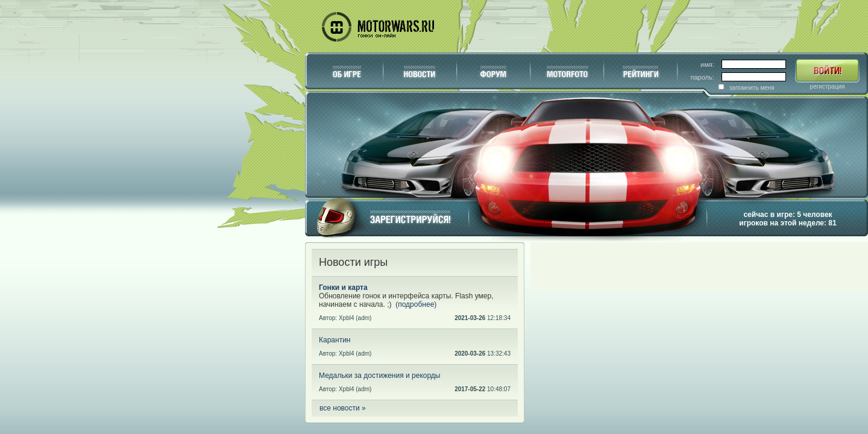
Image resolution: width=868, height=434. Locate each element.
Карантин (335, 340)
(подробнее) (416, 304)
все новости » (343, 408)
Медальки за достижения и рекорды (379, 376)
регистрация (828, 86)
